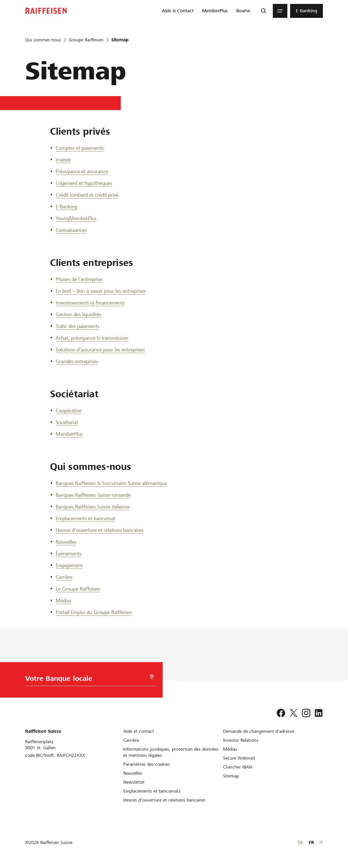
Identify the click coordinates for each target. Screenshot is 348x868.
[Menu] (280, 11)
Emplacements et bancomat (85, 518)
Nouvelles (66, 542)
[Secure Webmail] (239, 758)
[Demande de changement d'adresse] (259, 731)
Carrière (64, 577)
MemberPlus (69, 434)
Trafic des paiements (77, 326)
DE (300, 842)
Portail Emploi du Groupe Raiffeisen (94, 612)
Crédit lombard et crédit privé (87, 195)
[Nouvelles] (133, 773)
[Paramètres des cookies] (147, 764)
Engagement (69, 565)
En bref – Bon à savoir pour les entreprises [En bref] (101, 291)
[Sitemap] (231, 776)
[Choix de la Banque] (89, 680)
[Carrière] (131, 740)
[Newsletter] (134, 782)
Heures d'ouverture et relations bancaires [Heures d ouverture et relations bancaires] (100, 530)
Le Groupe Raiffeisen (78, 589)
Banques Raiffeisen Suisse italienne (93, 507)
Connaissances (71, 230)
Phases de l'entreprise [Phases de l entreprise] (79, 279)
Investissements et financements (90, 303)
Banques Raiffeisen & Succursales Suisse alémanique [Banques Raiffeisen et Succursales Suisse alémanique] (111, 483)
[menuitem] (178, 11)
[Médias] (230, 749)
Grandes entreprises (77, 361)
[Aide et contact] (139, 731)
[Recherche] (264, 11)
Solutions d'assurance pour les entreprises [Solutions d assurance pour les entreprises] (100, 350)
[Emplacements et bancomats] (152, 791)
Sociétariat (67, 422)
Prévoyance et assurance (82, 171)
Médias (63, 601)
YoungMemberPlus (76, 218)
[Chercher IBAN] (238, 767)
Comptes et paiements (80, 148)
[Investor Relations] (241, 740)
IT (321, 842)
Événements (68, 554)
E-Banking (66, 207)
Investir (63, 160)
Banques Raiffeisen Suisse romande (93, 495)
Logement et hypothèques (84, 183)
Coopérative (68, 411)
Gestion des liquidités (78, 314)
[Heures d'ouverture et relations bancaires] (164, 800)
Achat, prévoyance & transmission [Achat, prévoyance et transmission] (92, 338)
